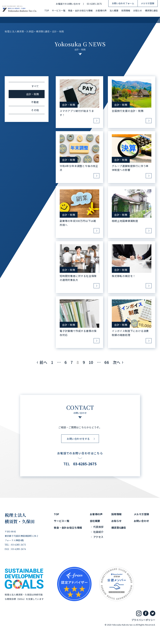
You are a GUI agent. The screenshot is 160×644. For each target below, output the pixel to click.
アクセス (98, 537)
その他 (35, 110)
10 (91, 362)
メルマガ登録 (148, 3)
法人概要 (114, 10)
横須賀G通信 (151, 10)
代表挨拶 (98, 527)
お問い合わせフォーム (123, 3)
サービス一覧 (58, 10)
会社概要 (95, 521)
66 (107, 362)
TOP (47, 10)
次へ (117, 362)
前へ (43, 362)
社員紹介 (98, 532)
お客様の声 (101, 10)
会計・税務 (69, 105)
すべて (35, 86)
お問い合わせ (141, 521)
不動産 (35, 102)
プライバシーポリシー (143, 620)
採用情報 (126, 10)
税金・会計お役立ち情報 (80, 10)
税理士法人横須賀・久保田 (20, 518)
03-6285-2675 (94, 4)
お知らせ (138, 10)
